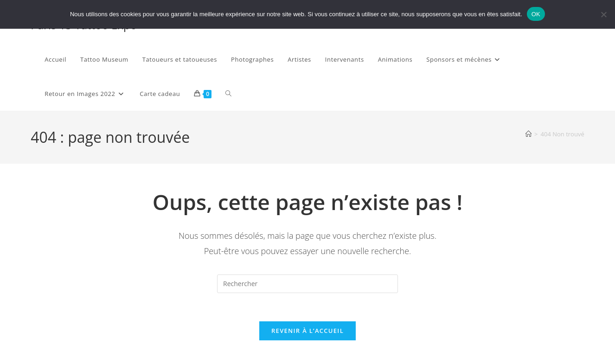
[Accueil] (529, 134)
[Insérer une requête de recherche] (307, 284)
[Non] (603, 14)
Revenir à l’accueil (307, 331)
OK (536, 14)
